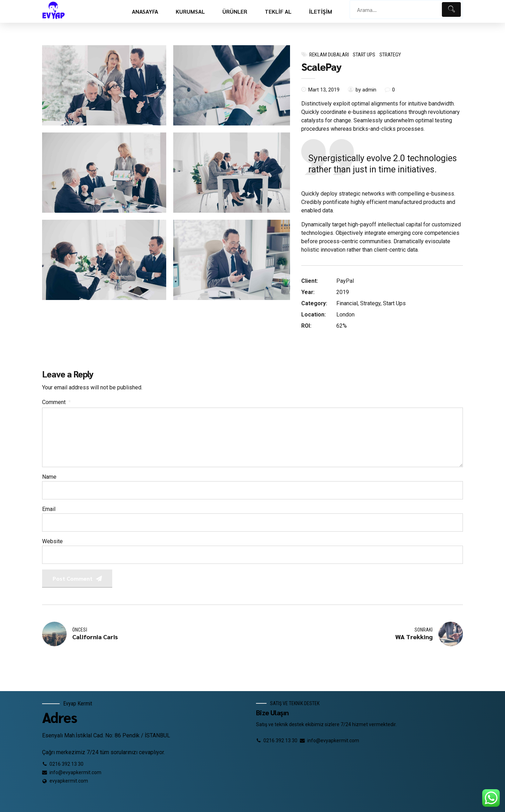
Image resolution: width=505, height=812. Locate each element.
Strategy (390, 55)
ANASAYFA (145, 11)
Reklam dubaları (329, 55)
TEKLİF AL (278, 11)
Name (49, 477)
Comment (56, 402)
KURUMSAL (190, 11)
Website (52, 541)
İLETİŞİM (321, 11)
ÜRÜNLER (235, 11)
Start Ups (364, 55)
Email (49, 509)
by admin (366, 90)
